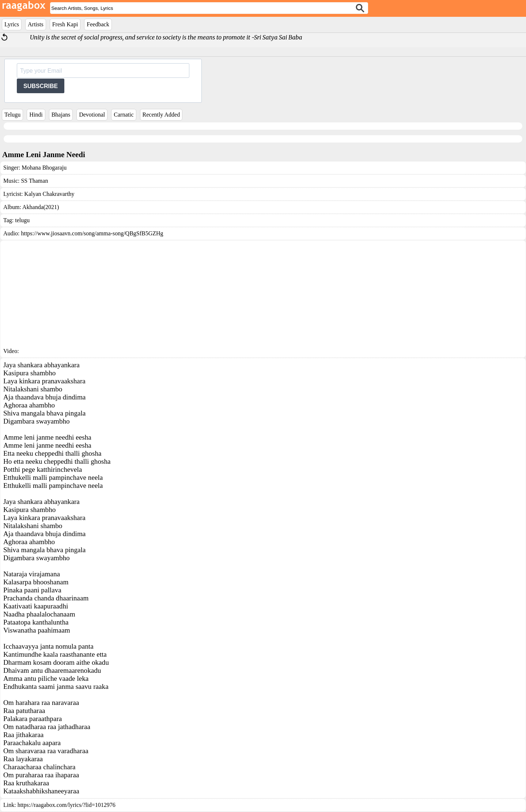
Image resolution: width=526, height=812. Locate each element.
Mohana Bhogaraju (44, 168)
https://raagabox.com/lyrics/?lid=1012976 (67, 805)
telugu (22, 220)
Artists (36, 24)
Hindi (36, 115)
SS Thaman (34, 181)
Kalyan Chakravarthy (49, 194)
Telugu (12, 115)
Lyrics (12, 24)
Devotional (92, 115)
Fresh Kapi (65, 24)
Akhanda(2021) (41, 207)
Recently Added (161, 115)
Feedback (98, 24)
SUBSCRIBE (41, 86)
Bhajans (61, 115)
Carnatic (124, 115)
